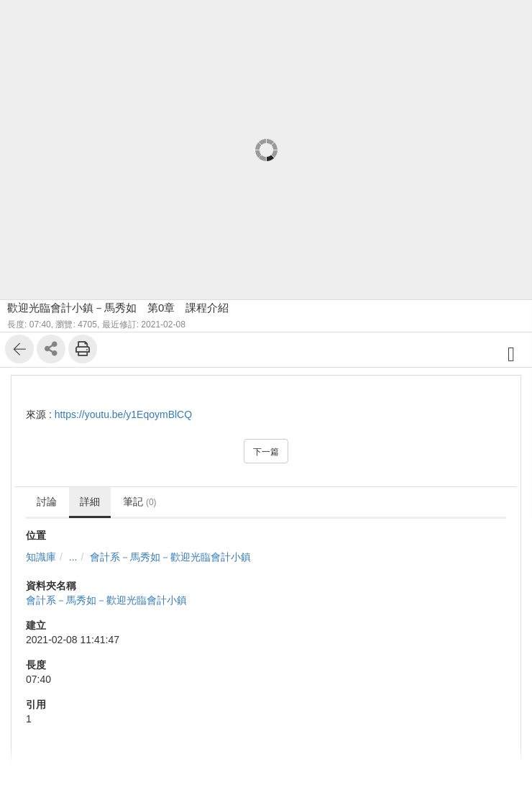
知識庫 (41, 557)
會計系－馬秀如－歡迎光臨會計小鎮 (170, 557)
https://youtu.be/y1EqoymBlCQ (123, 414)
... (73, 557)
